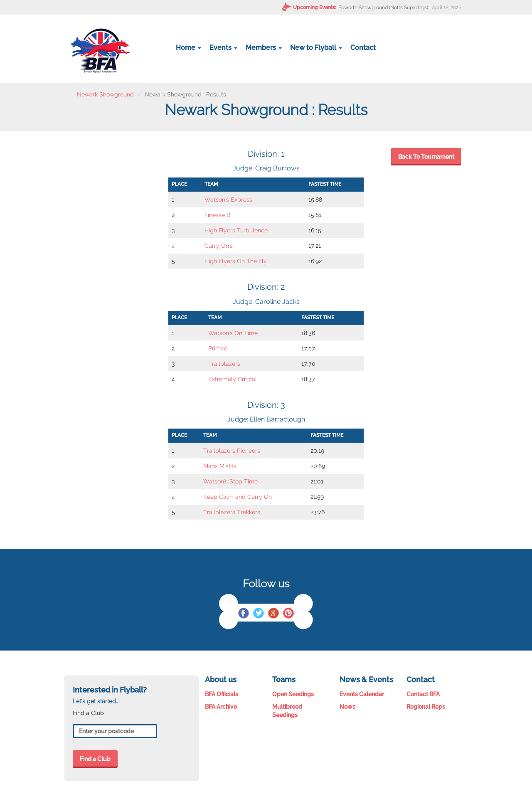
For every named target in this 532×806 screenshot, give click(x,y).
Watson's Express (228, 200)
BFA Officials (222, 694)
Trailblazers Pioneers (232, 451)
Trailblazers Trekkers (232, 512)
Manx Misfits (220, 466)
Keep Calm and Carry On (238, 497)
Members (264, 48)
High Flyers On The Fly (236, 261)
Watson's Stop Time (230, 481)
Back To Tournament (426, 157)
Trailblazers (224, 364)
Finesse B (217, 215)
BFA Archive (221, 707)
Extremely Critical (233, 379)
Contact (363, 48)
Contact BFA (423, 694)
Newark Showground (105, 94)
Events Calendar (362, 694)
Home (188, 48)
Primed (218, 348)
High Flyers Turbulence (236, 230)
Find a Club (95, 759)
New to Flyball (316, 48)
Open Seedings (293, 694)
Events (223, 48)
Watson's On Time (233, 333)
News (347, 707)
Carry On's (219, 246)
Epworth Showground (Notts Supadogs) (383, 7)
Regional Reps (426, 707)
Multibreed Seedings (287, 711)
